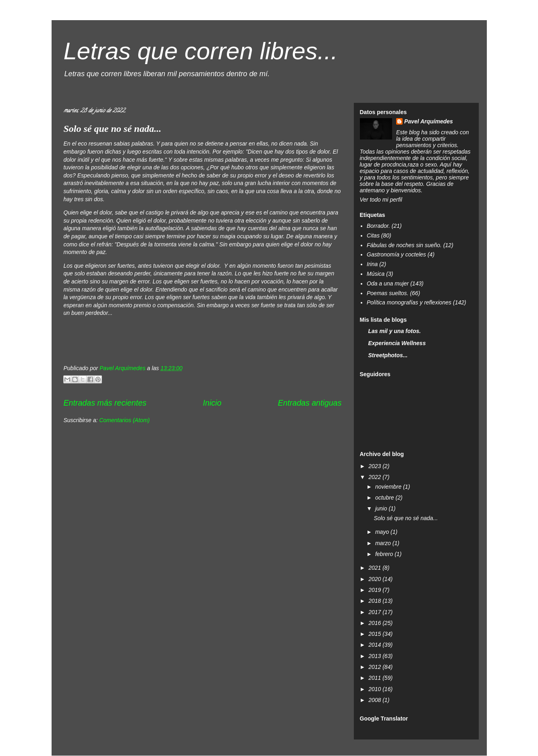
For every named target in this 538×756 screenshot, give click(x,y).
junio (382, 508)
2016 (375, 623)
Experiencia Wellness (397, 343)
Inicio (212, 403)
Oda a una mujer (388, 283)
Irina (372, 264)
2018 (375, 601)
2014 (375, 645)
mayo (383, 532)
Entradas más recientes (105, 403)
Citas (373, 235)
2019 (375, 590)
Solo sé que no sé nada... (113, 129)
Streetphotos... (388, 355)
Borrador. (378, 226)
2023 (375, 466)
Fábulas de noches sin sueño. (404, 245)
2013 (375, 656)
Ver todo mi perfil (381, 200)
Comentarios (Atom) (124, 420)
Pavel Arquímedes (429, 121)
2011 (375, 678)
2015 (375, 634)
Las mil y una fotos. (395, 331)
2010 (375, 689)
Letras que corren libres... (201, 51)
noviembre (389, 487)
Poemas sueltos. (388, 293)
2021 (375, 568)
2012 (375, 667)
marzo (384, 543)
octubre (385, 498)
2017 (375, 612)
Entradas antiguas (310, 403)
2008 (375, 700)
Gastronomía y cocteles (396, 254)
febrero (385, 554)
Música (376, 274)
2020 (375, 579)
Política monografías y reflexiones (409, 302)
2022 (375, 477)
